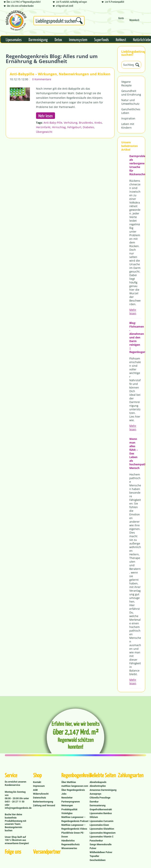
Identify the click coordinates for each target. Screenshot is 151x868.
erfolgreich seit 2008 (63, 6)
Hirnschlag (59, 127)
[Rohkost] (121, 39)
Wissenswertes (69, 848)
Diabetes (88, 127)
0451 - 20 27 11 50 (15, 802)
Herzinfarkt (43, 127)
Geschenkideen (98, 860)
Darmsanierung (98, 806)
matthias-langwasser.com (75, 786)
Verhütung (71, 123)
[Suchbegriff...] (59, 21)
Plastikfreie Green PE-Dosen (73, 835)
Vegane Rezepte (126, 84)
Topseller (94, 856)
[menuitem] (59, 21)
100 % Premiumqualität (113, 2)
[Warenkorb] (134, 22)
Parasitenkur (96, 841)
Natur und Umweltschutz (130, 102)
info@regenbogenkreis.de (18, 808)
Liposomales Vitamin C (102, 837)
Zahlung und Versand (44, 806)
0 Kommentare (42, 79)
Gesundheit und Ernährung (131, 93)
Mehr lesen (133, 312)
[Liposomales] (14, 39)
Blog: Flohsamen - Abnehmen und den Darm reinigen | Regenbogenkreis (135, 337)
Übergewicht (44, 132)
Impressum (39, 786)
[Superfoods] (101, 39)
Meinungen (67, 806)
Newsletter (67, 798)
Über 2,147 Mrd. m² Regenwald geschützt (22, 2)
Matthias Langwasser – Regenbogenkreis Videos (74, 827)
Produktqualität (69, 810)
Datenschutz (40, 798)
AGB (35, 790)
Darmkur (94, 802)
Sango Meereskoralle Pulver (101, 846)
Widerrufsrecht (41, 794)
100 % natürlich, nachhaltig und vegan (70, 2)
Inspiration (128, 118)
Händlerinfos (68, 841)
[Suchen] (79, 21)
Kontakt (37, 782)
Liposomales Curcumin (102, 821)
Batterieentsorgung (43, 802)
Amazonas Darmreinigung (103, 790)
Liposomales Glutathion (102, 829)
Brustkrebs (86, 123)
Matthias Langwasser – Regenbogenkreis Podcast (75, 819)
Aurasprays (96, 794)
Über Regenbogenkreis (73, 790)
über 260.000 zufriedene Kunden (19, 6)
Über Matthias (69, 782)
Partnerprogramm (71, 802)
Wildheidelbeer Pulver (101, 852)
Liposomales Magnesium (103, 833)
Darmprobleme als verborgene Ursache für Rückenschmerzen (135, 165)
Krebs (98, 123)
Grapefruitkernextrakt (101, 810)
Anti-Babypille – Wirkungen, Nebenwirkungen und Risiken (60, 74)
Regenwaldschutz (70, 844)
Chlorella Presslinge (100, 798)
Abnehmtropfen (98, 786)
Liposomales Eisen (99, 825)
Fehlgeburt (74, 127)
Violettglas (67, 813)
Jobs (64, 794)
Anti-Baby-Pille (53, 123)
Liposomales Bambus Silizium (101, 815)
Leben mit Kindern (128, 126)
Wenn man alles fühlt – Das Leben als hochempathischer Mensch (135, 453)
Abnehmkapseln (98, 782)
